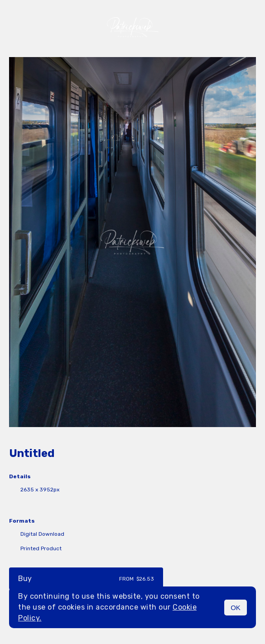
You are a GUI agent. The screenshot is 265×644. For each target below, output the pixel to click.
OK (236, 608)
